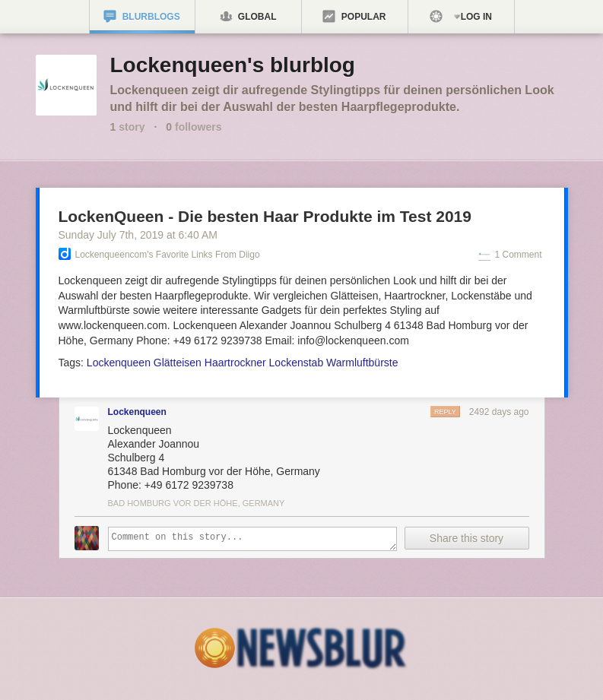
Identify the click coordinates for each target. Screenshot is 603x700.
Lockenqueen (119, 363)
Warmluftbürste (362, 363)
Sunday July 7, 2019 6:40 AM (138, 235)
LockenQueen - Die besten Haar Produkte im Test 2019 (265, 216)
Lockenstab (297, 363)
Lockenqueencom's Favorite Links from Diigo (168, 255)
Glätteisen (178, 363)
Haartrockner (235, 363)
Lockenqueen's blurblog (233, 65)
